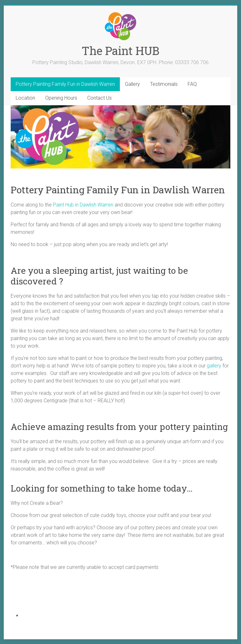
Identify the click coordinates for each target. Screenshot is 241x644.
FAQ (192, 84)
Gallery (132, 84)
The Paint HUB (120, 51)
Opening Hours (61, 98)
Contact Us (99, 98)
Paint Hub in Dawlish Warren (83, 205)
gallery (214, 366)
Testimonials (164, 84)
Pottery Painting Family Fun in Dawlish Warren (65, 84)
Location (25, 98)
